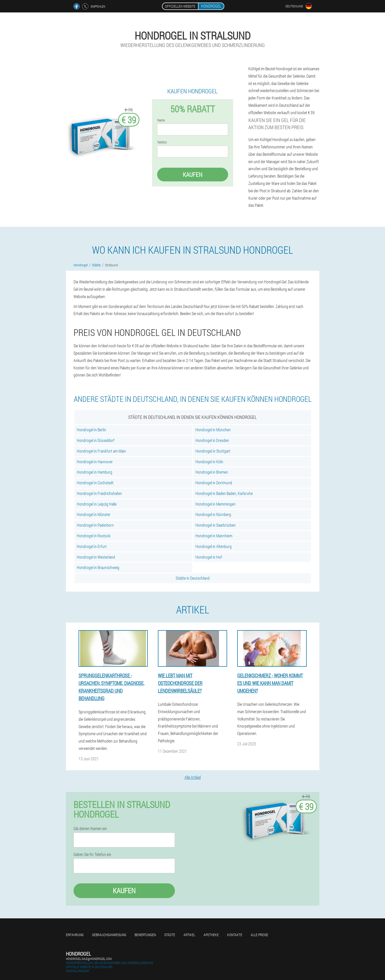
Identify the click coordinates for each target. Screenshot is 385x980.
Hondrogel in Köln (209, 462)
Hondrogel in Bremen (212, 472)
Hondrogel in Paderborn (95, 525)
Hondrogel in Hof (209, 557)
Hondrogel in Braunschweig (98, 567)
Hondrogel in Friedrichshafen (99, 493)
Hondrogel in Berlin (91, 430)
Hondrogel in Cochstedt (95, 483)
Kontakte (235, 935)
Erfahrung (75, 935)
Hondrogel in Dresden (212, 440)
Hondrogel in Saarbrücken (216, 525)
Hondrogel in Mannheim (214, 536)
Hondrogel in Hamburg (95, 472)
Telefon (162, 142)
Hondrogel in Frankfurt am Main (101, 451)
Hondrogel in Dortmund (214, 483)
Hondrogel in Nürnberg (213, 514)
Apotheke (211, 935)
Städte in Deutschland (193, 578)
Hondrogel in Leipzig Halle (97, 504)
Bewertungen (145, 935)
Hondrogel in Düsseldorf (96, 440)
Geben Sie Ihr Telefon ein (92, 854)
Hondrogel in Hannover (95, 462)
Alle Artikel (193, 777)
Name (161, 120)
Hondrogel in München (213, 430)
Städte (170, 935)
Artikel (189, 935)
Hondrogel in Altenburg (214, 546)
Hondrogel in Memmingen (215, 504)
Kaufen (192, 175)
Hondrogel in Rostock (94, 536)
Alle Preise (259, 935)
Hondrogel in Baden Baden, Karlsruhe (224, 493)
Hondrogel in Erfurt (92, 546)
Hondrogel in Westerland (96, 557)
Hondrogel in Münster (94, 514)
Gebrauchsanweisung (109, 935)
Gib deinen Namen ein (90, 829)
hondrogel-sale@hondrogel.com (89, 959)
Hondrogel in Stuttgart (213, 451)
